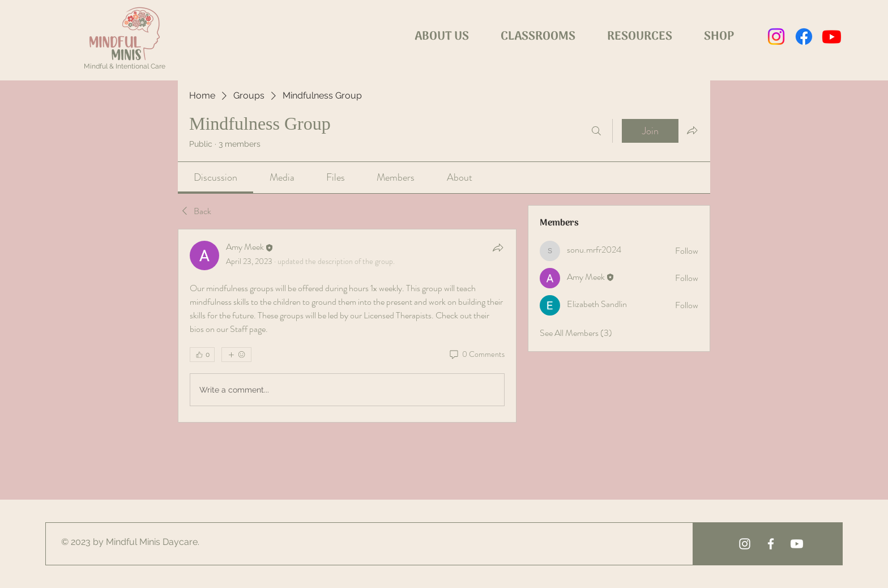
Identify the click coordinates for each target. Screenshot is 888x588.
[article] (347, 326)
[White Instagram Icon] (745, 544)
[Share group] (692, 130)
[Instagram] (776, 37)
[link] (215, 177)
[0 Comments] (476, 355)
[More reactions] (236, 355)
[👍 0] (202, 355)
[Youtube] (832, 37)
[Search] (596, 131)
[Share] (498, 248)
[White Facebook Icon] (771, 544)
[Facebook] (804, 37)
